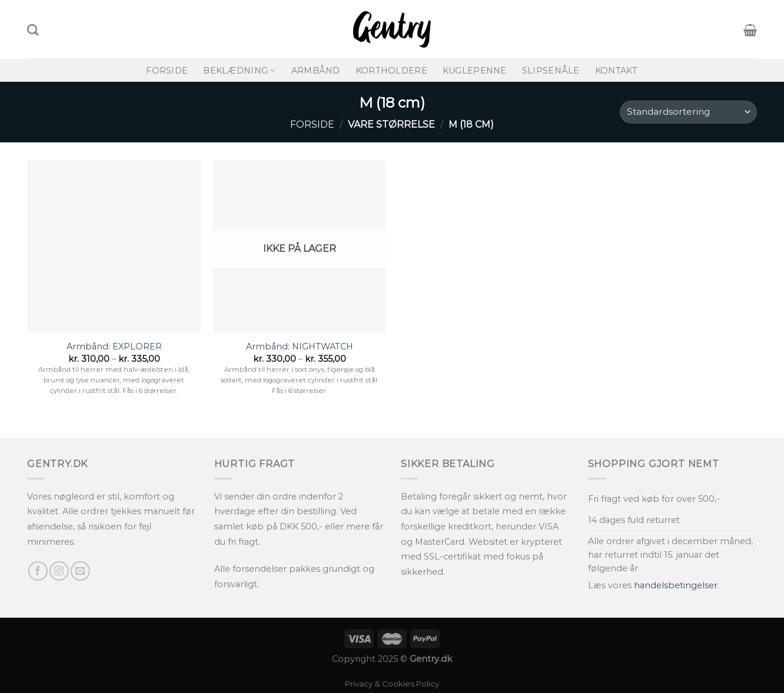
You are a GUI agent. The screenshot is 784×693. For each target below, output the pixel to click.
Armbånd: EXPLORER (114, 346)
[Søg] (33, 30)
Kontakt (617, 71)
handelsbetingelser (676, 585)
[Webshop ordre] (688, 112)
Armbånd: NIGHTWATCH (300, 346)
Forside (167, 71)
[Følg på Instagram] (59, 571)
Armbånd (316, 71)
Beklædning (239, 70)
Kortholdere (391, 71)
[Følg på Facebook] (38, 571)
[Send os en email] (80, 571)
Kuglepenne (475, 71)
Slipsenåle (551, 71)
